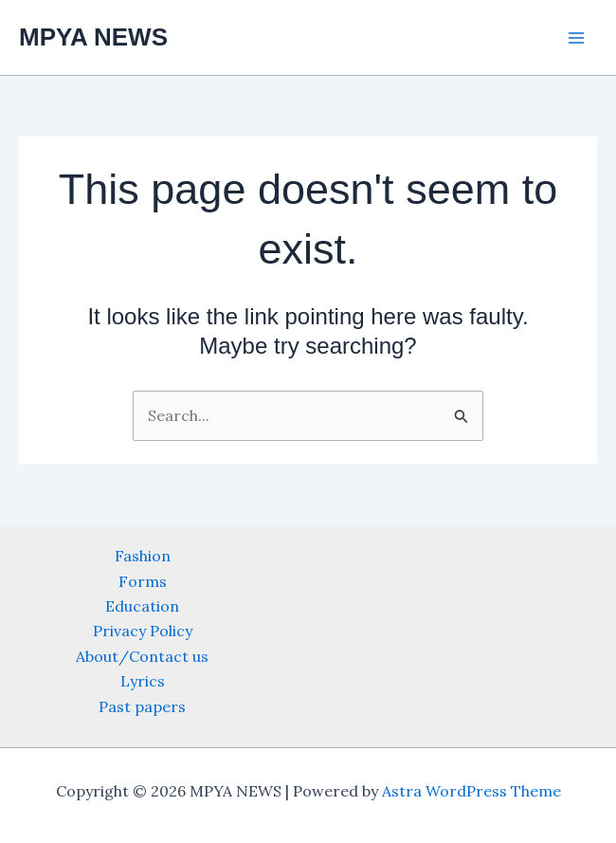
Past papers (142, 706)
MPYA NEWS (93, 37)
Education (142, 606)
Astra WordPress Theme (471, 791)
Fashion (143, 556)
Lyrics (143, 681)
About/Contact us (142, 656)
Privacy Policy (143, 631)
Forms (143, 581)
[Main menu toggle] (576, 38)
